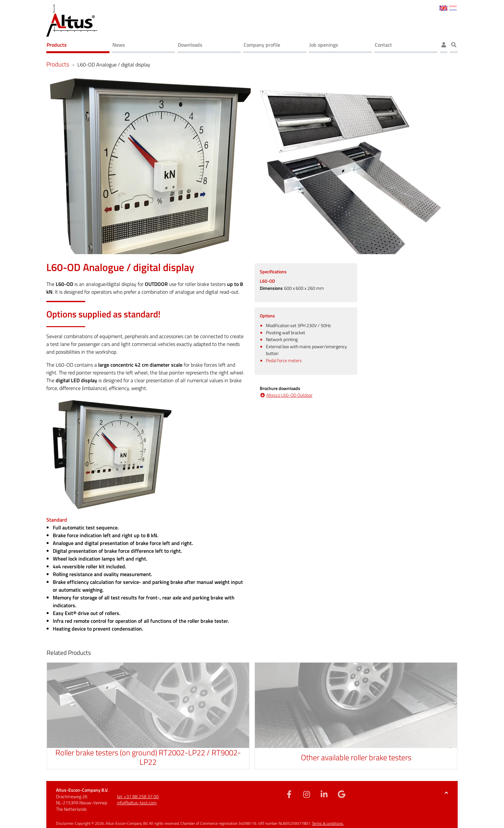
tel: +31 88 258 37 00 (138, 796)
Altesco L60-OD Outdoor (289, 395)
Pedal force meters (284, 361)
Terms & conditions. (328, 823)
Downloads (190, 45)
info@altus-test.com (137, 803)
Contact (383, 45)
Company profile (262, 45)
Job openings (324, 45)
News (119, 45)
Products (57, 45)
